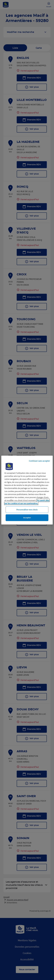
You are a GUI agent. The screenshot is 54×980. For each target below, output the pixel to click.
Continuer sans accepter (39, 461)
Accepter (27, 518)
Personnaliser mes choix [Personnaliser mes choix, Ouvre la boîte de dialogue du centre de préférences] (27, 509)
